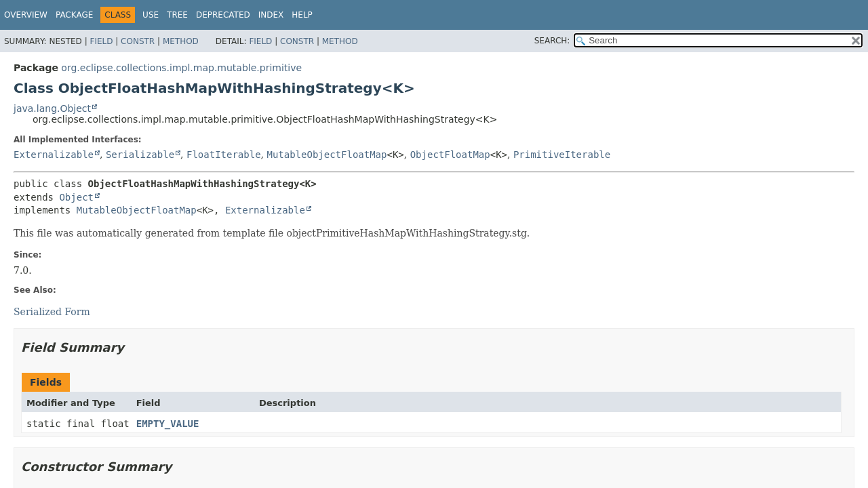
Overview (26, 15)
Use (151, 15)
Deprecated (223, 15)
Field (101, 41)
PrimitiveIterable (562, 155)
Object (76, 197)
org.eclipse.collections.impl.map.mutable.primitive (181, 68)
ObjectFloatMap (450, 155)
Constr (138, 41)
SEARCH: (552, 41)
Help (302, 15)
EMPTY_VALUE (168, 424)
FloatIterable (224, 155)
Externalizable (54, 155)
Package (74, 15)
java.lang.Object (52, 108)
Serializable (140, 155)
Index (271, 15)
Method (181, 41)
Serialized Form (52, 312)
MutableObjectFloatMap (327, 155)
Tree (177, 15)
